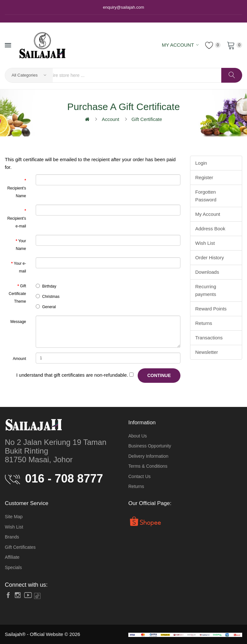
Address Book (210, 229)
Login (201, 163)
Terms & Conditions (148, 466)
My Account (208, 214)
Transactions (209, 338)
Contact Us (139, 476)
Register (204, 177)
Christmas (48, 296)
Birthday (46, 286)
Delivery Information (148, 456)
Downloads (207, 272)
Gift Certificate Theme (17, 294)
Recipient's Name (17, 192)
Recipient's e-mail (17, 222)
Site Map (14, 517)
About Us (138, 436)
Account (110, 119)
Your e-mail (20, 267)
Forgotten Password (206, 196)
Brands (12, 537)
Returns (204, 323)
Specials (13, 567)
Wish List (205, 243)
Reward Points (211, 309)
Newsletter (207, 352)
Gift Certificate (147, 119)
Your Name (21, 245)
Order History (210, 258)
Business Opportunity (150, 446)
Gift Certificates (20, 547)
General (46, 307)
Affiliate (12, 557)
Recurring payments (206, 290)
